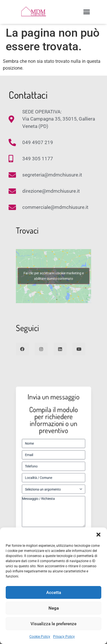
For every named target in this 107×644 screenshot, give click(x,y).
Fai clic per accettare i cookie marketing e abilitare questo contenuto (53, 276)
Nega (54, 608)
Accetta (54, 593)
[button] (98, 535)
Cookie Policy (40, 637)
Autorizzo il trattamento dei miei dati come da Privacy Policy (55, 509)
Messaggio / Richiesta (54, 495)
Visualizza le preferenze (53, 624)
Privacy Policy (64, 637)
